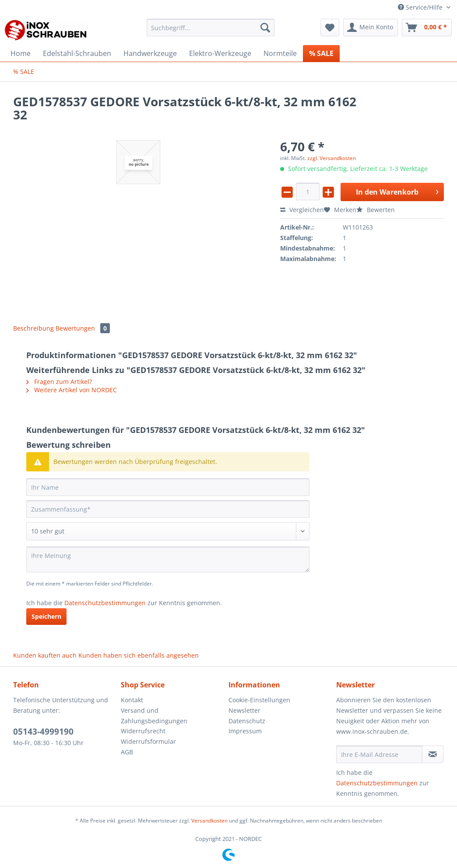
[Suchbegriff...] (211, 28)
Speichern (46, 616)
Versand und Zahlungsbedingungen (154, 716)
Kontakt (132, 700)
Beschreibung (33, 328)
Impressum (245, 731)
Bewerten (376, 210)
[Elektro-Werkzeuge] (220, 53)
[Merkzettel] (330, 28)
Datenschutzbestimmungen (105, 603)
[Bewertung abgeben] (168, 531)
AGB (127, 752)
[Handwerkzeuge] (150, 53)
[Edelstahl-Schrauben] (77, 53)
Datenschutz (247, 721)
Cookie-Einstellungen (259, 700)
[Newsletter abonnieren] (433, 754)
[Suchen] (265, 28)
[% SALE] (321, 53)
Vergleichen (302, 210)
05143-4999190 (43, 732)
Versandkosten (209, 821)
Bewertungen (83, 328)
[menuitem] (211, 32)
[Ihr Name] (168, 487)
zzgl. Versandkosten (332, 158)
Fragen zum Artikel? (59, 382)
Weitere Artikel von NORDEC (72, 390)
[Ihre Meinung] (168, 559)
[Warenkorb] (427, 28)
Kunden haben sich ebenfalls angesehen (139, 655)
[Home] (21, 53)
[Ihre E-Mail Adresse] (379, 754)
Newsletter (244, 710)
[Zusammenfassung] (168, 509)
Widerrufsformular (148, 741)
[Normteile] (280, 53)
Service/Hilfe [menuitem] (421, 7)
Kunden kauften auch (45, 655)
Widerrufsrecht (143, 731)
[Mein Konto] (371, 28)
